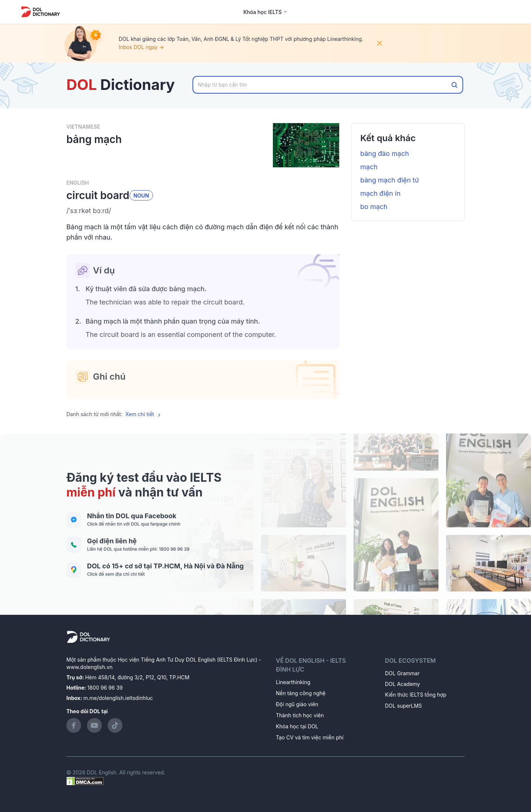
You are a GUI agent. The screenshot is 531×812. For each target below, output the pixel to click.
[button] (203, 211)
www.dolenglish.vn (89, 667)
